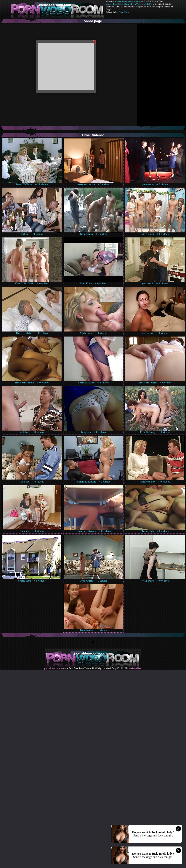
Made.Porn (149, 4)
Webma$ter (135, 668)
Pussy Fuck (124, 12)
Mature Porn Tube (114, 4)
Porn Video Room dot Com (129, 1)
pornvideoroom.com (55, 668)
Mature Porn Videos (133, 4)
